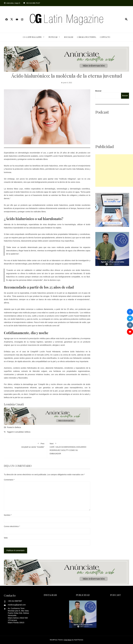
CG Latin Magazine (32, 37)
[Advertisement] (114, 171)
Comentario (9, 480)
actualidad (19, 432)
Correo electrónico (12, 526)
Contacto (105, 37)
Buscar (98, 91)
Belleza (18, 427)
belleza (27, 432)
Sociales (69, 37)
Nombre (8, 515)
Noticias (53, 37)
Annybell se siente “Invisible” (25, 445)
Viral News (68, 640)
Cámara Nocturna (87, 37)
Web (6, 538)
